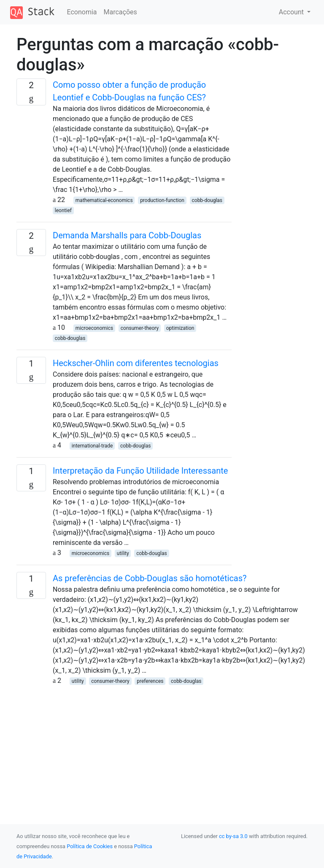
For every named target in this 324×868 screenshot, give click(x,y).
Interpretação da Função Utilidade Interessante (140, 471)
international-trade (92, 446)
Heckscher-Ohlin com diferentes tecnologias (136, 363)
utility (123, 553)
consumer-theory (140, 328)
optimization (180, 328)
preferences (150, 681)
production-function (162, 200)
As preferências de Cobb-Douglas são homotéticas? (150, 578)
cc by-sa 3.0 (233, 836)
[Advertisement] (124, 745)
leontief (63, 210)
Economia (82, 12)
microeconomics (94, 328)
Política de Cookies (90, 846)
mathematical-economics (104, 200)
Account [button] (292, 12)
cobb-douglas (207, 200)
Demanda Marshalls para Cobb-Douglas (127, 235)
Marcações (120, 12)
